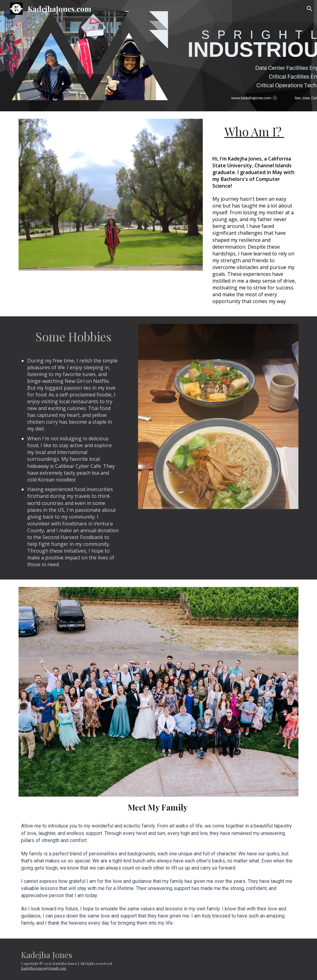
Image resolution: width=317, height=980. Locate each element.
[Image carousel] (111, 195)
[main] (254, 132)
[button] (310, 9)
